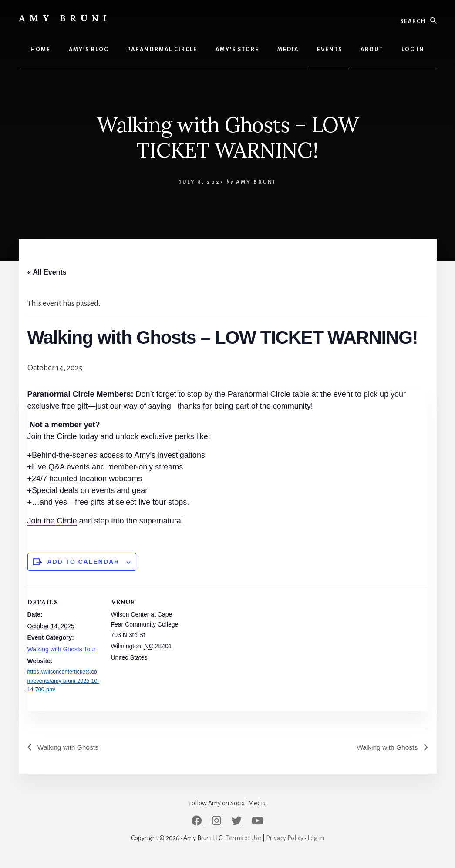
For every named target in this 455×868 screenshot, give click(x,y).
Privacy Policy (285, 838)
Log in (316, 838)
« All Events (47, 272)
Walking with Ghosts (68, 747)
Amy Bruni (65, 18)
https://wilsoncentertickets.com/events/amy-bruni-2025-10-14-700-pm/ (63, 681)
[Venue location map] (241, 645)
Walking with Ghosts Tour (62, 649)
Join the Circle (52, 521)
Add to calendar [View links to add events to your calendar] (83, 562)
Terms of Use (244, 838)
